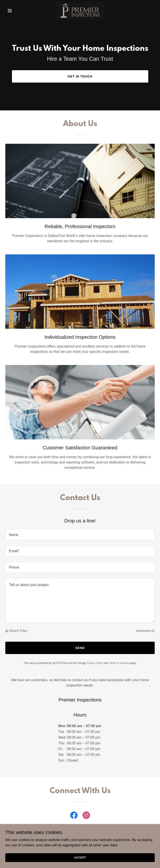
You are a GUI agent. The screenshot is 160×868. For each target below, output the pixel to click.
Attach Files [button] (18, 631)
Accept (80, 857)
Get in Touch (80, 76)
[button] (16, 11)
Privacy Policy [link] (95, 663)
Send (80, 648)
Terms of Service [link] (119, 663)
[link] (80, 11)
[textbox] (80, 535)
